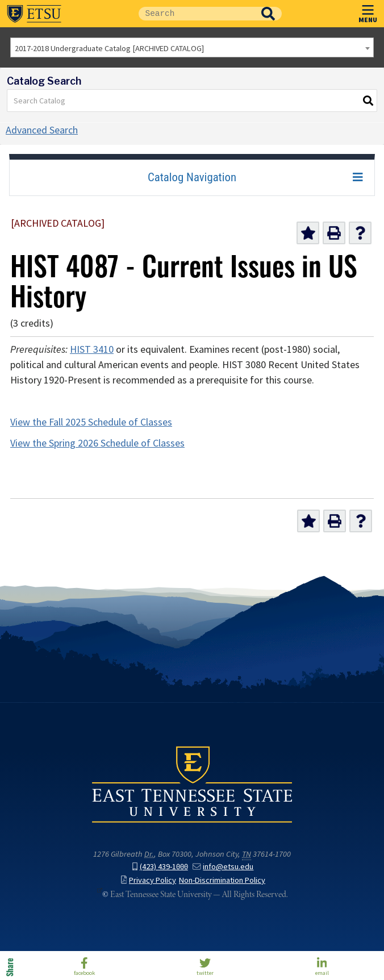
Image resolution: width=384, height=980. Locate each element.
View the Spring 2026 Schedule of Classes (97, 443)
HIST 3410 (92, 349)
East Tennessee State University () (34, 14)
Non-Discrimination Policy (222, 880)
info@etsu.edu (223, 866)
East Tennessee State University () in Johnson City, (192, 784)
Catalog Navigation (192, 177)
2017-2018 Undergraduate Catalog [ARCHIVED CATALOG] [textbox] (109, 48)
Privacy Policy (149, 880)
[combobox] (192, 47)
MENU (368, 12)
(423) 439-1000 (160, 866)
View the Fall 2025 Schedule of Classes (91, 422)
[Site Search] (197, 14)
